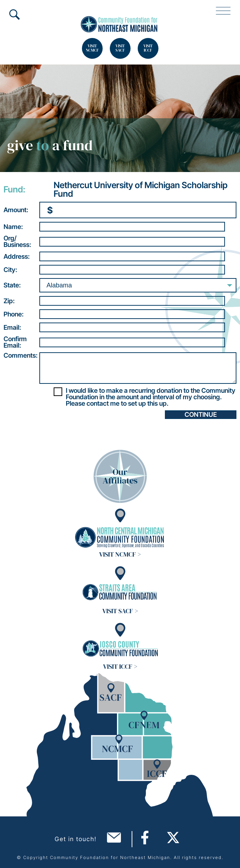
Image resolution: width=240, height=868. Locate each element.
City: (10, 270)
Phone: (14, 314)
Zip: (9, 301)
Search (14, 14)
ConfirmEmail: (15, 342)
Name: (13, 227)
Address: (17, 257)
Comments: (21, 356)
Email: (12, 328)
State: (12, 285)
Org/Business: (17, 242)
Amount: (16, 210)
